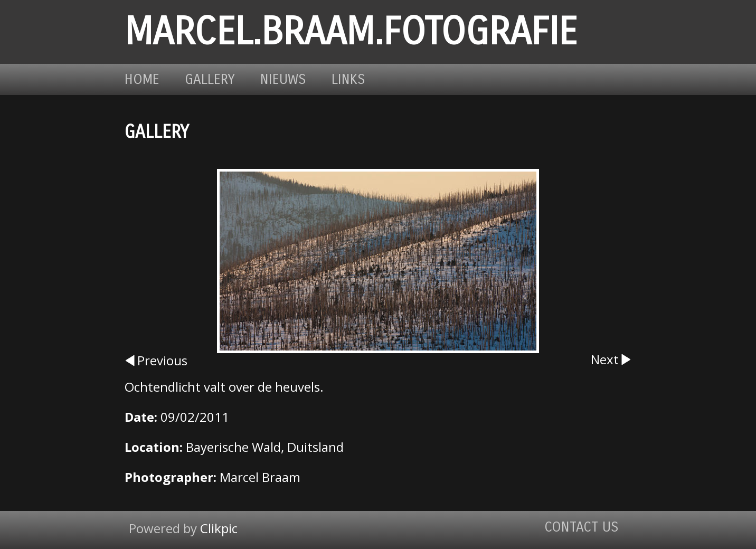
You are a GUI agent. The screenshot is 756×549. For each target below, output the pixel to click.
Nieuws (283, 79)
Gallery (210, 79)
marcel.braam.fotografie (351, 32)
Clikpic (219, 528)
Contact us (582, 527)
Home (142, 79)
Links (348, 79)
